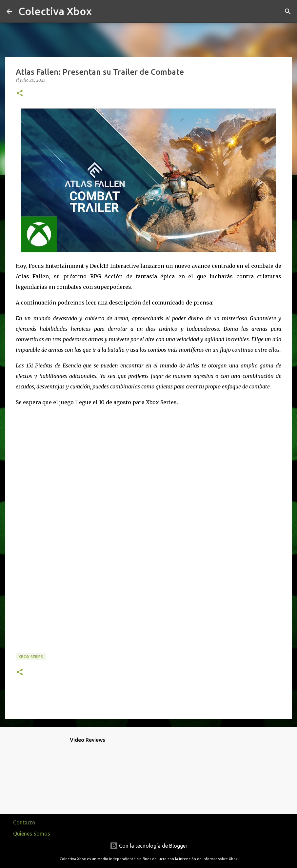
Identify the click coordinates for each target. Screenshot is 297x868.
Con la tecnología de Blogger (149, 846)
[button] (20, 94)
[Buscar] (101, 11)
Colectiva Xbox (55, 11)
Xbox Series (31, 657)
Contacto (24, 822)
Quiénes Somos (32, 834)
